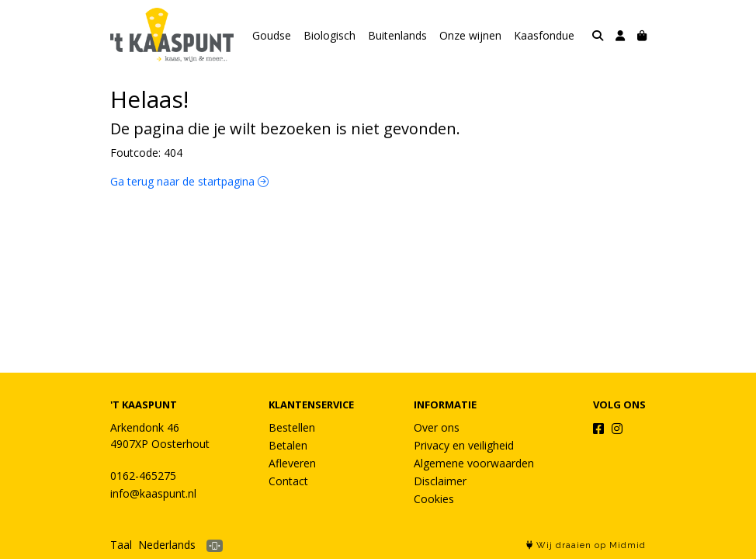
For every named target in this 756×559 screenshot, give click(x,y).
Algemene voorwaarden (474, 463)
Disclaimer (440, 481)
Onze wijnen (470, 35)
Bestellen (292, 427)
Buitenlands (397, 35)
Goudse (272, 35)
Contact (288, 481)
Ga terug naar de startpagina (189, 181)
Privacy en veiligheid (464, 445)
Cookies (434, 499)
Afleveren (292, 463)
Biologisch (329, 35)
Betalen (288, 445)
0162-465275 (143, 476)
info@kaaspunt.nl (153, 493)
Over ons (437, 427)
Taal (121, 545)
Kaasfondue (544, 35)
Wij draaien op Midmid (586, 545)
